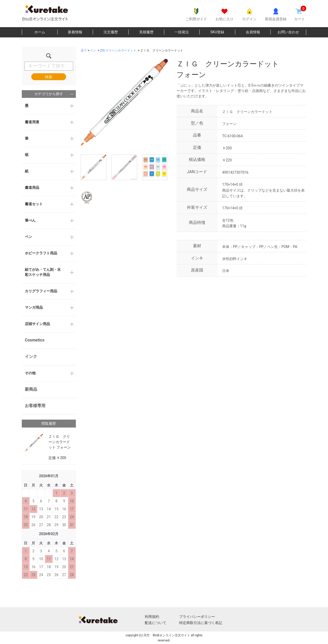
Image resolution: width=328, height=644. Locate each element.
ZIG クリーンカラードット (118, 50)
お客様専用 (35, 406)
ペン (28, 237)
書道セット (34, 204)
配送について (156, 623)
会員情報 (253, 32)
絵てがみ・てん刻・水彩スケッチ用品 (43, 272)
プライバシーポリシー (197, 617)
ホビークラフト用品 (41, 253)
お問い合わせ (288, 32)
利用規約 (152, 617)
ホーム (40, 32)
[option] (124, 102)
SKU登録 (217, 32)
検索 (49, 77)
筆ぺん (30, 220)
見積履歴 (146, 32)
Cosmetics (35, 340)
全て (84, 50)
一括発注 (182, 32)
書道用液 (32, 122)
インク (31, 356)
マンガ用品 (34, 307)
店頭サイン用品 (37, 324)
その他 (30, 373)
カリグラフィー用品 (41, 291)
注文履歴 (111, 32)
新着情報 (75, 32)
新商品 (31, 389)
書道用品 (32, 188)
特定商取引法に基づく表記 (201, 623)
